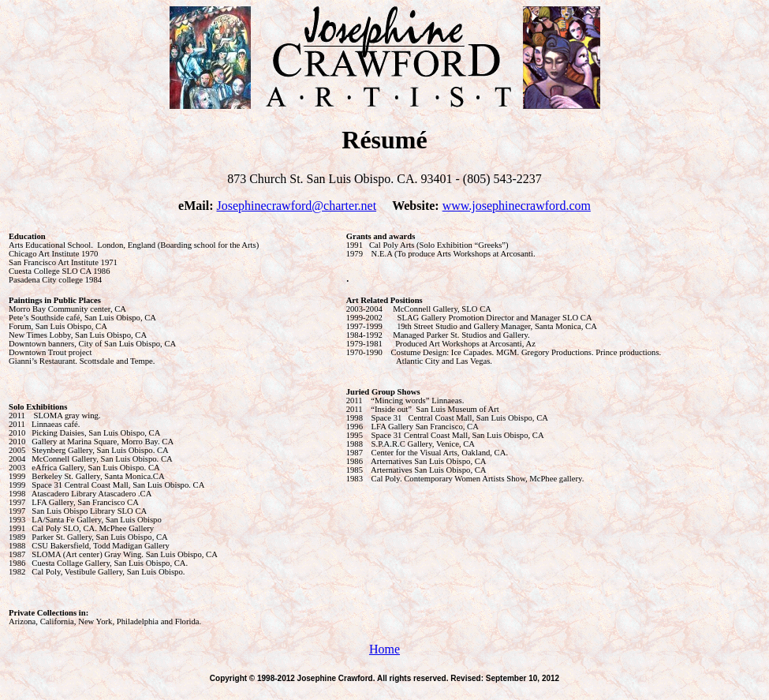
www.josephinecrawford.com (517, 206)
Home (384, 649)
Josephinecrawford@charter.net (296, 206)
